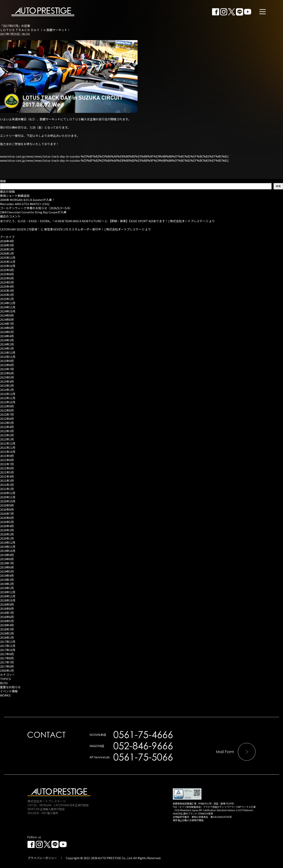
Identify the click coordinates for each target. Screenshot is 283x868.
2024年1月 (7, 348)
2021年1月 (7, 489)
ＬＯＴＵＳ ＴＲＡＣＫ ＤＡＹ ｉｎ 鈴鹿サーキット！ (35, 30)
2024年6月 (7, 328)
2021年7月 (7, 464)
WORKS (5, 695)
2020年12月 (8, 493)
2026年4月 (7, 241)
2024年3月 (7, 340)
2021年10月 (8, 452)
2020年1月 (7, 538)
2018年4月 (7, 625)
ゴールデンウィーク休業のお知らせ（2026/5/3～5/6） (36, 208)
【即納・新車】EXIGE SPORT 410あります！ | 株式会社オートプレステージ (158, 221)
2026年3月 (7, 245)
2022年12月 (8, 394)
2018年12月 (8, 592)
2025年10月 (8, 266)
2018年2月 (7, 633)
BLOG (26, 34)
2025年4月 (7, 286)
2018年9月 (7, 604)
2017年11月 (8, 646)
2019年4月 (7, 575)
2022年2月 (7, 435)
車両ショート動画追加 (15, 196)
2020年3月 (7, 530)
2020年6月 (7, 518)
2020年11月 (8, 497)
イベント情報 (9, 691)
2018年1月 (7, 637)
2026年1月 (7, 253)
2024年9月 (7, 315)
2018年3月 (7, 629)
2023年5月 (7, 377)
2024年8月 (7, 319)
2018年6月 (7, 617)
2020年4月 (7, 526)
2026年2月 (7, 249)
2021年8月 (7, 460)
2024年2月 (7, 344)
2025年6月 (7, 278)
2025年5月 (7, 282)
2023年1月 (7, 390)
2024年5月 (7, 332)
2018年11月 (8, 596)
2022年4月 (7, 427)
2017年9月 (7, 654)
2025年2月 (7, 295)
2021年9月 (7, 456)
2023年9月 (7, 361)
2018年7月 (7, 613)
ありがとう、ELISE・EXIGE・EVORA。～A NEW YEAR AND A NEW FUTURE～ (52, 221)
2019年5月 (7, 571)
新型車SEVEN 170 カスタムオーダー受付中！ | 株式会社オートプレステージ (94, 229)
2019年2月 (7, 584)
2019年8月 (7, 559)
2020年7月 (7, 514)
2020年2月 (7, 534)
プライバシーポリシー (42, 858)
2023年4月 (7, 381)
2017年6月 (7, 666)
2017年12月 (8, 642)
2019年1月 (7, 588)
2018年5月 (7, 621)
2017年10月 (8, 650)
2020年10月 (8, 501)
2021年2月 (7, 485)
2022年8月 (7, 410)
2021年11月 (8, 447)
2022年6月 (7, 419)
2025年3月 (7, 291)
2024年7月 (7, 324)
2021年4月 (7, 476)
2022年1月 (7, 439)
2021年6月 (7, 468)
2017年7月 (7, 662)
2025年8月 (7, 274)
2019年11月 (8, 547)
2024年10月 (8, 311)
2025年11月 (8, 262)
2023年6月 (7, 373)
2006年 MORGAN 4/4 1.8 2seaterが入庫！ (27, 200)
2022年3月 (7, 431)
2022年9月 (7, 406)
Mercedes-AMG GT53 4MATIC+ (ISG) (25, 204)
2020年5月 (7, 522)
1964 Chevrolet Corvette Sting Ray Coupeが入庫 (33, 212)
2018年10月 (8, 600)
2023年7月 (7, 369)
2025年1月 (7, 299)
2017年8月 (7, 658)
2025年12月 (8, 258)
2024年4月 (7, 336)
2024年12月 (8, 303)
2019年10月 (8, 551)
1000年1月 (7, 670)
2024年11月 (8, 307)
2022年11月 (8, 398)
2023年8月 (7, 365)
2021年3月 (7, 481)
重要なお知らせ (10, 687)
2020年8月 (7, 509)
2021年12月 (8, 443)
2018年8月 (7, 609)
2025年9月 (7, 270)
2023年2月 (7, 386)
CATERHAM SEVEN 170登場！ (20, 229)
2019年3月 (7, 580)
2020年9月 (7, 505)
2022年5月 (7, 423)
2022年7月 (7, 414)
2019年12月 (8, 542)
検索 (3, 181)
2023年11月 (8, 357)
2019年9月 (7, 555)
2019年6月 (7, 567)
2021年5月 (7, 472)
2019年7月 (7, 563)
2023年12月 (8, 352)
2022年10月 (8, 402)
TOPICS (5, 679)
